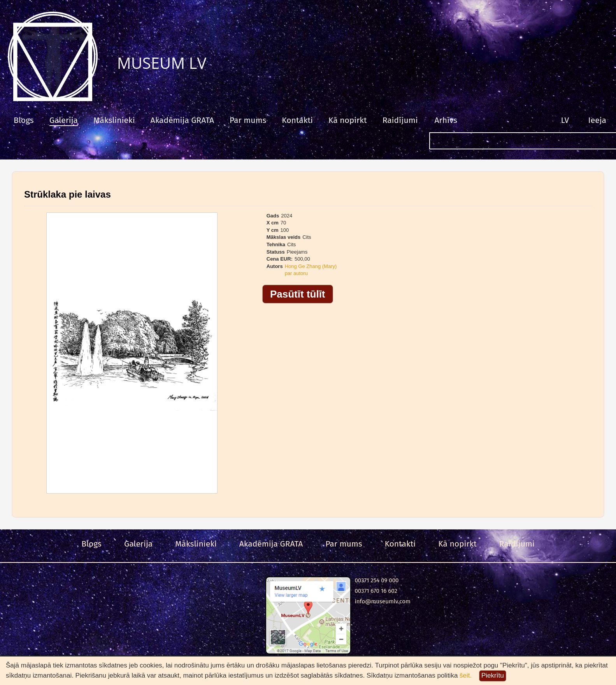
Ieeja (597, 120)
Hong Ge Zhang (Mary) (311, 266)
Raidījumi (400, 120)
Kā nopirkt (348, 120)
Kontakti (297, 120)
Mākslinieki (114, 120)
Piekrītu (493, 675)
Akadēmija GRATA (182, 120)
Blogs (24, 120)
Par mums (248, 120)
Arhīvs (446, 120)
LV (565, 120)
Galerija (64, 120)
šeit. (466, 675)
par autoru (296, 273)
